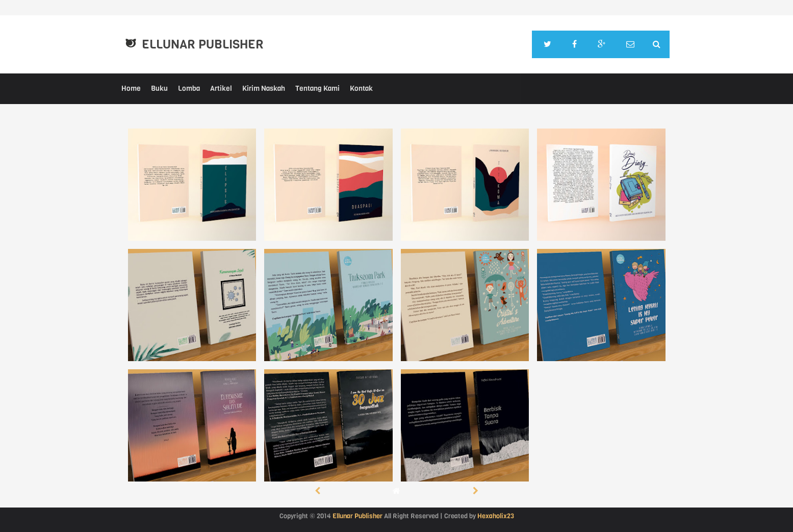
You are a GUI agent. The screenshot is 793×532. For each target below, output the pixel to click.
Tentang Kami (317, 88)
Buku (159, 88)
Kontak (361, 88)
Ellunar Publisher (203, 44)
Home (131, 88)
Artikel (221, 88)
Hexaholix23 (496, 516)
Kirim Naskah (264, 88)
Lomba (189, 88)
